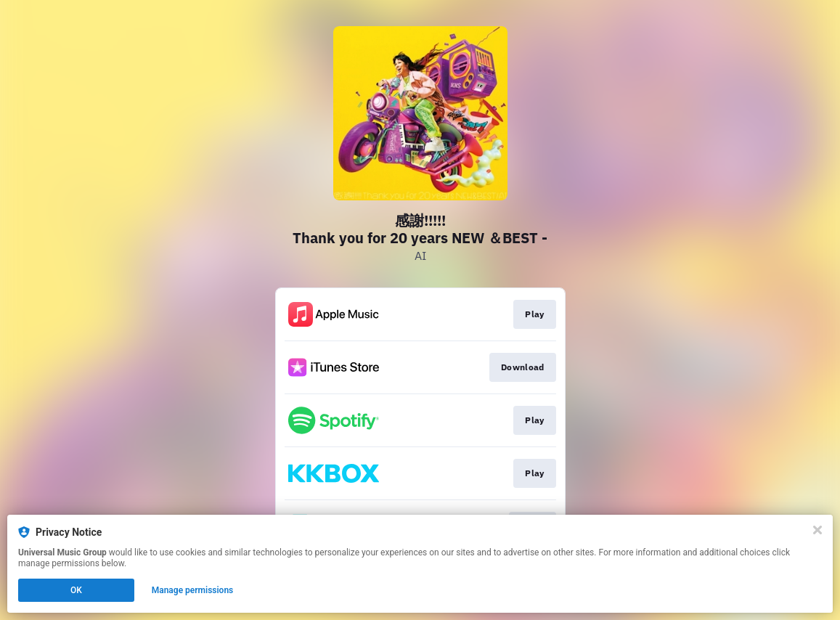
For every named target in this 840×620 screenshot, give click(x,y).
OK (76, 590)
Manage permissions (193, 590)
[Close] (817, 530)
